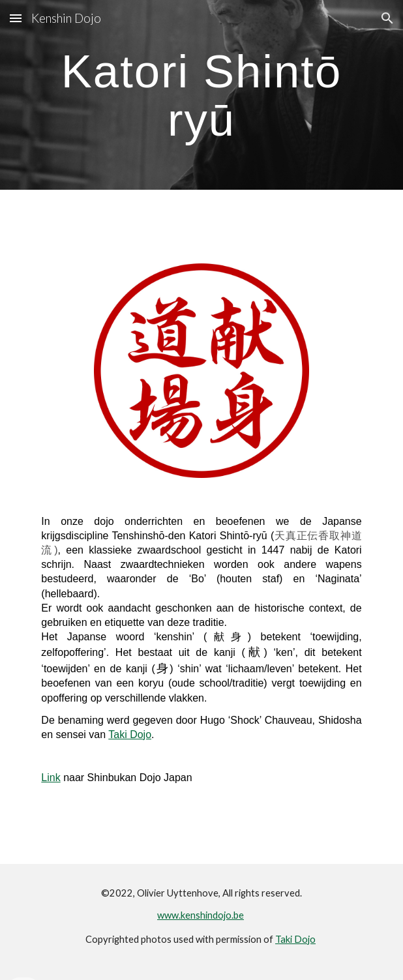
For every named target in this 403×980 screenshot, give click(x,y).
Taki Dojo (130, 735)
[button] (16, 18)
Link (51, 778)
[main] (201, 95)
